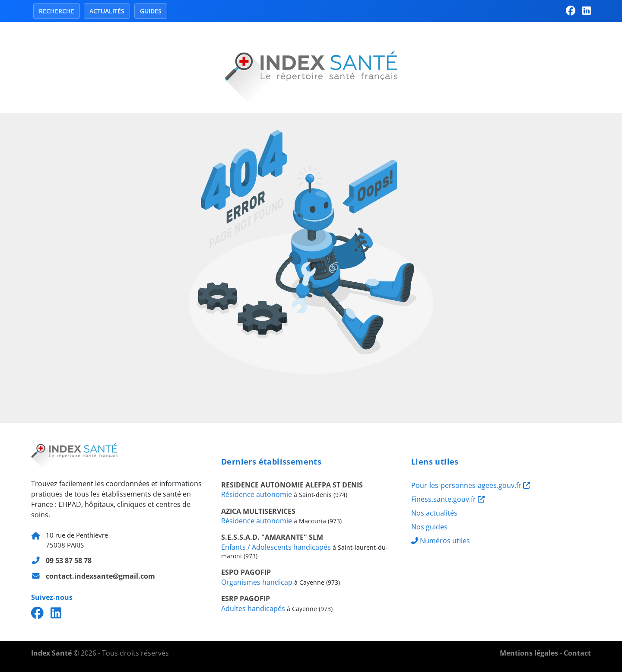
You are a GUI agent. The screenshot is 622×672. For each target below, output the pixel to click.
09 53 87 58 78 (69, 561)
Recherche (57, 11)
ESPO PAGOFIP (246, 572)
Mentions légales (529, 653)
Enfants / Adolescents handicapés (276, 547)
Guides (151, 11)
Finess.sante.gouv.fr (448, 499)
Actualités (107, 11)
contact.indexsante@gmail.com (100, 576)
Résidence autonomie (257, 494)
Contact (577, 653)
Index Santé (51, 653)
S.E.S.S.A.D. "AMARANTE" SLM (272, 537)
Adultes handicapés (253, 608)
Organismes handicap (257, 582)
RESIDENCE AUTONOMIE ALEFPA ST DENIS (292, 485)
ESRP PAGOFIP (246, 599)
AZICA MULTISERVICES (258, 511)
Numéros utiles (441, 541)
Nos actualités (434, 513)
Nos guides (429, 527)
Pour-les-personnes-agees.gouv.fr (471, 485)
